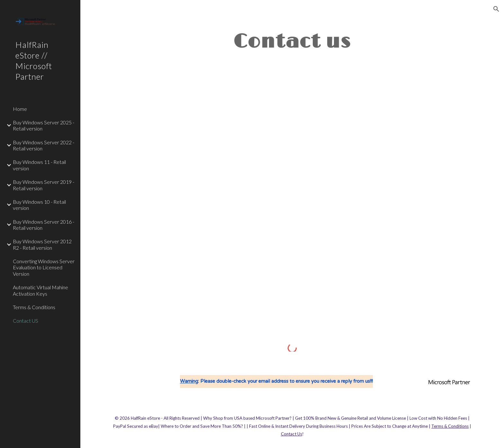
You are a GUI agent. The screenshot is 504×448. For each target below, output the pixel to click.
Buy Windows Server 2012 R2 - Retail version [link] (42, 244)
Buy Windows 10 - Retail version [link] (39, 205)
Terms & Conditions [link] (34, 307)
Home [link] (20, 109)
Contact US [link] (26, 321)
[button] (496, 9)
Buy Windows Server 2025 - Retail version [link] (44, 125)
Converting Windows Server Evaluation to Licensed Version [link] (44, 267)
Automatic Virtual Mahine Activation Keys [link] (40, 290)
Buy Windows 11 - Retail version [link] (39, 165)
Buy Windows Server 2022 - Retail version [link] (44, 145)
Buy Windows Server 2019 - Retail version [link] (44, 185)
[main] (292, 41)
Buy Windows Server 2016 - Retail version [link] (44, 225)
